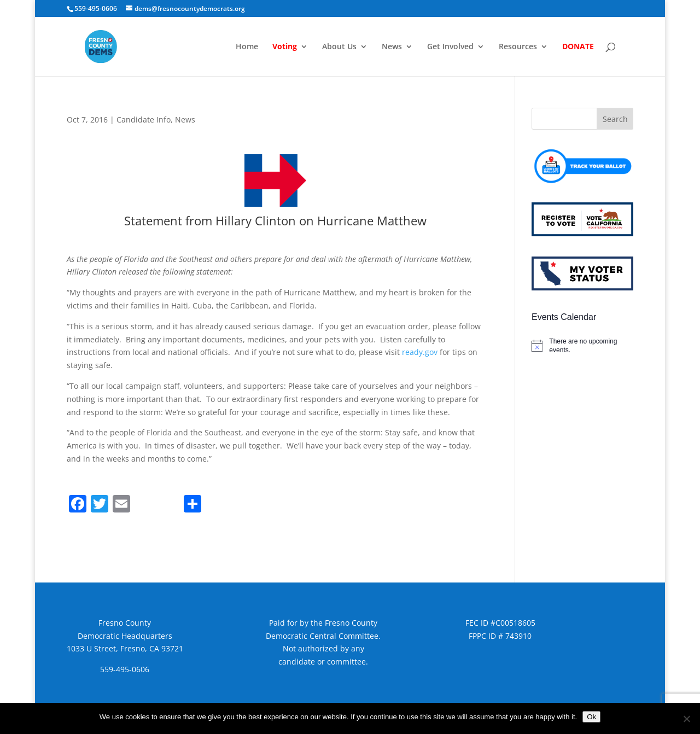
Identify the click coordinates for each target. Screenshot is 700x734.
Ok (591, 717)
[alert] (582, 346)
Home (247, 47)
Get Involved (450, 47)
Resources (518, 47)
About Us (339, 47)
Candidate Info (144, 120)
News (392, 47)
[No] (686, 719)
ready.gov (420, 352)
